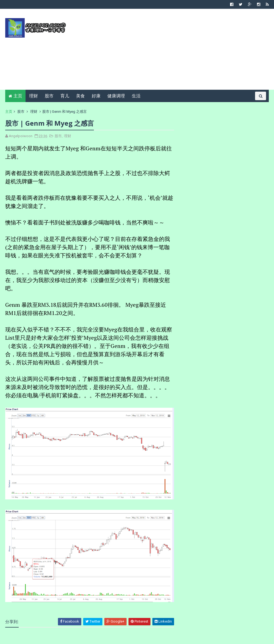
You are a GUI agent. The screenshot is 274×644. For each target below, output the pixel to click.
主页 (18, 96)
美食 (80, 96)
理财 (33, 96)
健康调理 (116, 96)
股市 (49, 96)
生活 (136, 96)
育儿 (65, 96)
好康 (96, 96)
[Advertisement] (169, 51)
